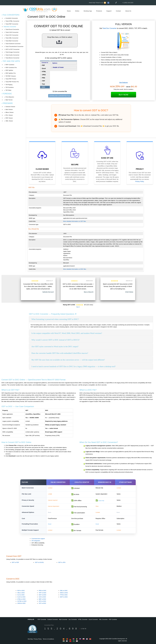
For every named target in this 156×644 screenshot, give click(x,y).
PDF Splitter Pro (11, 73)
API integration (36, 541)
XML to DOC (21, 593)
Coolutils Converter (12, 18)
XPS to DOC (42, 601)
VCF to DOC (42, 603)
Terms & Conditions (48, 639)
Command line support (38, 539)
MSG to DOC (64, 593)
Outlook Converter (53, 619)
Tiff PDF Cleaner (11, 76)
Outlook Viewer (10, 107)
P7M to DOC (64, 595)
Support (109, 11)
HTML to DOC (21, 599)
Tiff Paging (9, 85)
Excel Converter (93, 619)
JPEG (44, 75)
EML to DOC (64, 591)
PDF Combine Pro (11, 68)
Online (77, 11)
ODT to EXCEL (39, 562)
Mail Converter (63, 619)
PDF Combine (10, 65)
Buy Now (124, 95)
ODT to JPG (62, 562)
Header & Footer (58, 67)
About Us (128, 11)
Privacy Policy (140, 181)
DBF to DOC (42, 599)
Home (69, 11)
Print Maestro (10, 97)
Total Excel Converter (12, 29)
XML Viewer (9, 121)
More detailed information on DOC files (75, 269)
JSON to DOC (21, 603)
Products (99, 11)
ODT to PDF (15, 562)
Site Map (30, 639)
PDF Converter (42, 619)
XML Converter (103, 619)
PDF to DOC (21, 591)
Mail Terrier (9, 100)
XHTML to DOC (22, 601)
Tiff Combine (10, 87)
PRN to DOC (42, 591)
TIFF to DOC (42, 593)
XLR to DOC (42, 597)
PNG (44, 78)
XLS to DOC (21, 595)
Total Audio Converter (12, 55)
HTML (44, 72)
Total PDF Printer (11, 79)
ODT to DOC (42, 595)
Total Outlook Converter (13, 44)
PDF (43, 65)
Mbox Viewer (10, 112)
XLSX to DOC (21, 597)
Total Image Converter (13, 52)
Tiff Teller (9, 90)
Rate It (78, 307)
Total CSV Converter (12, 35)
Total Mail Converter (12, 41)
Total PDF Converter (12, 24)
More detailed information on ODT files (75, 221)
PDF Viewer (9, 118)
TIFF (44, 81)
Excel (44, 68)
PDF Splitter (9, 70)
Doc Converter (73, 619)
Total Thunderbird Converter (15, 46)
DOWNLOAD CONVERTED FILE (60, 96)
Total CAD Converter (12, 32)
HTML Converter (83, 619)
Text (43, 84)
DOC (44, 87)
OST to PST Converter (13, 49)
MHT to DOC (64, 597)
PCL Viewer (9, 115)
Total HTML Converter (12, 21)
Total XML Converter (12, 38)
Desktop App (88, 11)
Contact (118, 11)
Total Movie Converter (12, 58)
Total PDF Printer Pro (12, 82)
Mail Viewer (9, 109)
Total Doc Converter (10, 27)
